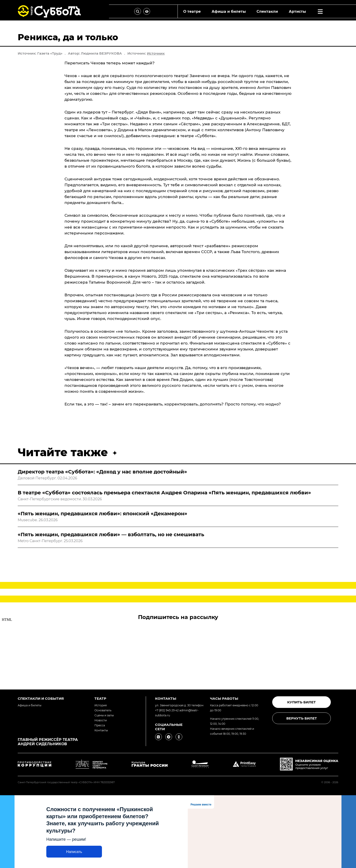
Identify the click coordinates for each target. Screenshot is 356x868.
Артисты (297, 11)
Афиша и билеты (229, 11)
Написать (74, 852)
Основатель (103, 710)
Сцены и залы (104, 715)
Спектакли (267, 11)
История (101, 705)
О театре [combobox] (192, 11)
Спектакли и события (41, 698)
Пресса (100, 725)
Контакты (101, 730)
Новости (101, 720)
